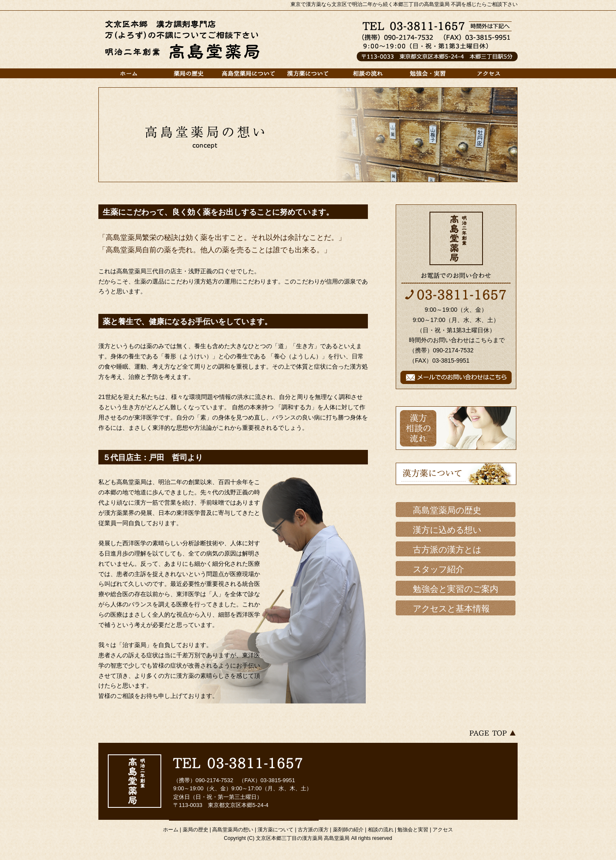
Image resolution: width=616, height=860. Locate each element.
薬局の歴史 (188, 73)
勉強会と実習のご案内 (456, 589)
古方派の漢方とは (447, 550)
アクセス (488, 73)
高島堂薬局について (248, 73)
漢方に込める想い (447, 530)
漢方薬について (308, 73)
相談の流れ (368, 73)
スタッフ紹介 (438, 569)
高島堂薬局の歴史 (447, 510)
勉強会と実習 (428, 73)
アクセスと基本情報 (451, 609)
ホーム (128, 73)
